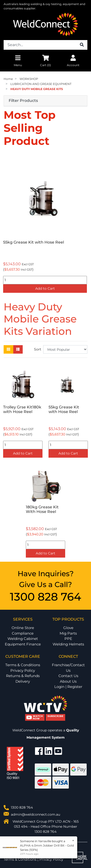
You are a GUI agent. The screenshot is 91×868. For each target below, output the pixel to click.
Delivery (23, 681)
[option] (45, 224)
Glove (68, 628)
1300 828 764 (45, 597)
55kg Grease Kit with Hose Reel (34, 242)
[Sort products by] (65, 349)
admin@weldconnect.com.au (35, 814)
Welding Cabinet (23, 639)
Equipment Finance (23, 644)
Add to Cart (45, 288)
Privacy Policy (23, 670)
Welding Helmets (68, 644)
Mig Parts (68, 633)
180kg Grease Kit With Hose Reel (42, 509)
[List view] (18, 349)
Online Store (23, 628)
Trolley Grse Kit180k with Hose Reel (22, 409)
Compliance (23, 633)
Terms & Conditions (23, 665)
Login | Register (68, 687)
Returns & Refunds (23, 676)
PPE (68, 639)
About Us (68, 681)
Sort (38, 349)
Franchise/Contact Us (68, 668)
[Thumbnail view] (8, 349)
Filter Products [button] (23, 101)
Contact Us (68, 676)
